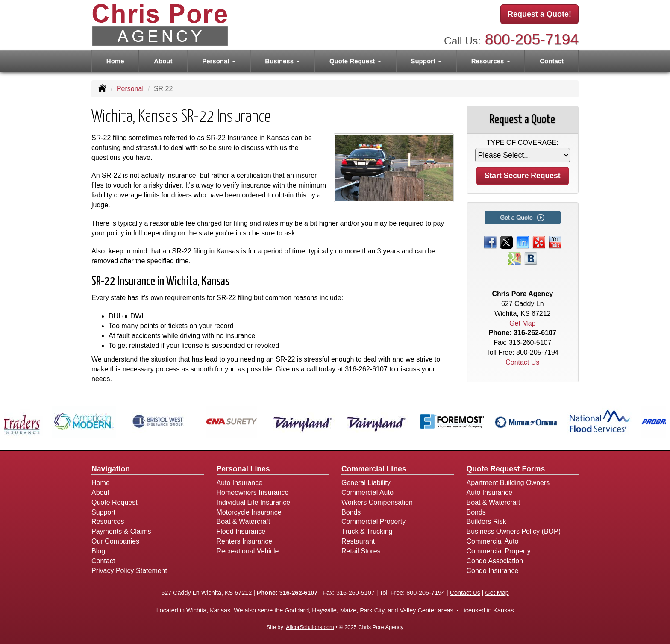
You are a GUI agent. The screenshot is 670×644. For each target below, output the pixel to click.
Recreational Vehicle (248, 551)
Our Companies (115, 541)
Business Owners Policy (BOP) (514, 531)
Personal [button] (219, 60)
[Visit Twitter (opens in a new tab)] (506, 242)
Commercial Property (373, 522)
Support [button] (426, 60)
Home (115, 60)
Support (103, 512)
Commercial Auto (367, 493)
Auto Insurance (240, 483)
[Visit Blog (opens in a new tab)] (531, 258)
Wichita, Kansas (208, 610)
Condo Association (495, 561)
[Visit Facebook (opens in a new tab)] (490, 242)
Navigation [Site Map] (111, 469)
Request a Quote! (539, 14)
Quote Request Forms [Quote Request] (506, 469)
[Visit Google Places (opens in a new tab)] (514, 258)
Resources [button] (491, 60)
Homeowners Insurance (253, 493)
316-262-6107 (366, 369)
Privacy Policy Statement (129, 571)
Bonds (351, 512)
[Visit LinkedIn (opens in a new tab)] (523, 242)
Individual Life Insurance (254, 502)
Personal (130, 89)
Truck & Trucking (367, 531)
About (163, 60)
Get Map (522, 323)
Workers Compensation (377, 502)
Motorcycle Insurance (249, 512)
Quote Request (115, 502)
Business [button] (282, 60)
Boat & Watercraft (244, 522)
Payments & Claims (121, 531)
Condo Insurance (493, 571)
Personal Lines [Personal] (243, 469)
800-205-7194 (532, 39)
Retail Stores (361, 551)
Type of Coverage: (523, 143)
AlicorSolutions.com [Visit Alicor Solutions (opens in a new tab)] (310, 627)
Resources (108, 522)
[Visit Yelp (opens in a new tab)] (539, 242)
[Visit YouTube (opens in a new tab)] (555, 242)
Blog (98, 551)
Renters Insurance (245, 541)
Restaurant (358, 541)
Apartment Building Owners (508, 483)
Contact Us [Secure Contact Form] (522, 362)
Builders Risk (486, 522)
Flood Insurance (241, 531)
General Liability (366, 483)
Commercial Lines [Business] (374, 469)
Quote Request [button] (355, 60)
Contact (552, 60)
